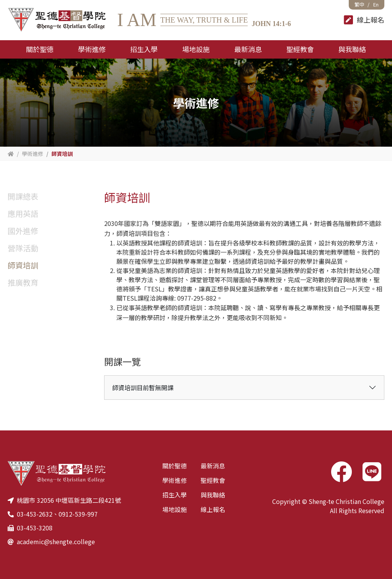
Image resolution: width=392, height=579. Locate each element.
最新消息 (213, 466)
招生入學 (175, 495)
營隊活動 (23, 248)
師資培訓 (23, 265)
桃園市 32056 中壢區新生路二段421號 (69, 500)
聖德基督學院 (57, 20)
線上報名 (213, 509)
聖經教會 (213, 480)
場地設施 (175, 509)
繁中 (359, 4)
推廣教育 (23, 282)
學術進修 (175, 480)
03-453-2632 (35, 514)
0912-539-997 (78, 514)
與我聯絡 (213, 495)
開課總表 (23, 196)
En (376, 4)
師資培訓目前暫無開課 (143, 388)
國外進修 (23, 231)
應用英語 (23, 213)
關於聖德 (175, 466)
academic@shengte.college (56, 541)
